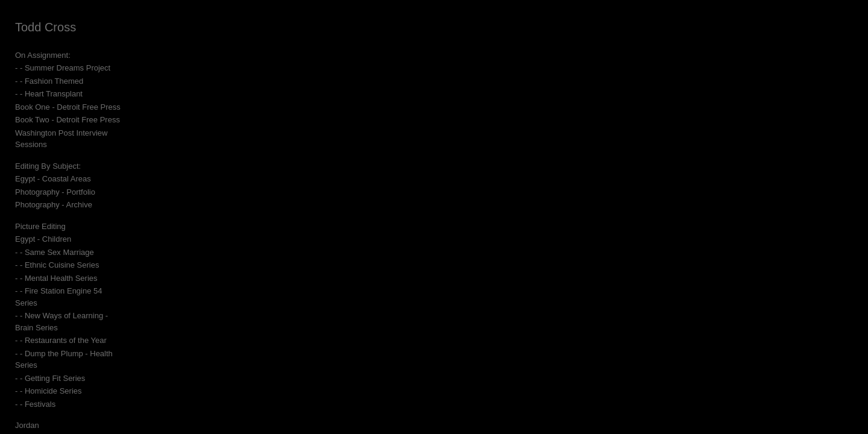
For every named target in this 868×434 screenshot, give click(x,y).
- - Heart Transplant (49, 94)
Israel (25, 417)
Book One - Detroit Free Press (68, 107)
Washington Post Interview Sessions (78, 133)
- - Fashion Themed (49, 81)
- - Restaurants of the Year (61, 305)
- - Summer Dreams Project (63, 68)
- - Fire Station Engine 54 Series (71, 279)
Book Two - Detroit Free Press (68, 120)
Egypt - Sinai (37, 404)
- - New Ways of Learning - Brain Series (84, 292)
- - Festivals (35, 357)
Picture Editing (40, 214)
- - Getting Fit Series (50, 331)
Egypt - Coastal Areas (53, 167)
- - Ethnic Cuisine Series (57, 253)
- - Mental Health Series (56, 266)
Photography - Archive (54, 193)
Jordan (27, 378)
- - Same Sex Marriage (55, 240)
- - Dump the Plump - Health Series (76, 318)
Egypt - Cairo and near (55, 392)
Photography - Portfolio (55, 180)
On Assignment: (43, 55)
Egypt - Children (43, 228)
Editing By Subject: (48, 154)
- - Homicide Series (49, 344)
